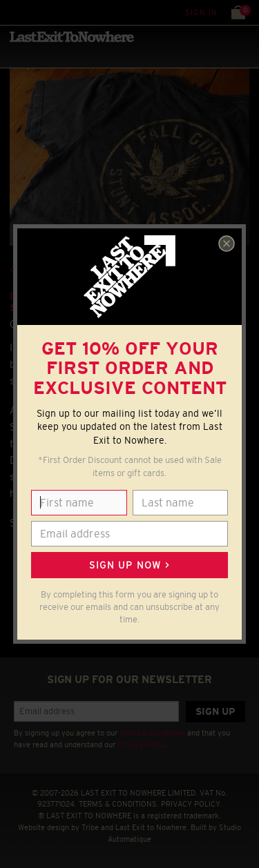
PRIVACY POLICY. (192, 804)
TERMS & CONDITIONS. (119, 804)
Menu (13, 12)
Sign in (201, 12)
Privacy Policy (142, 744)
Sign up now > (129, 565)
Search (41, 12)
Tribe (90, 827)
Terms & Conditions (152, 733)
